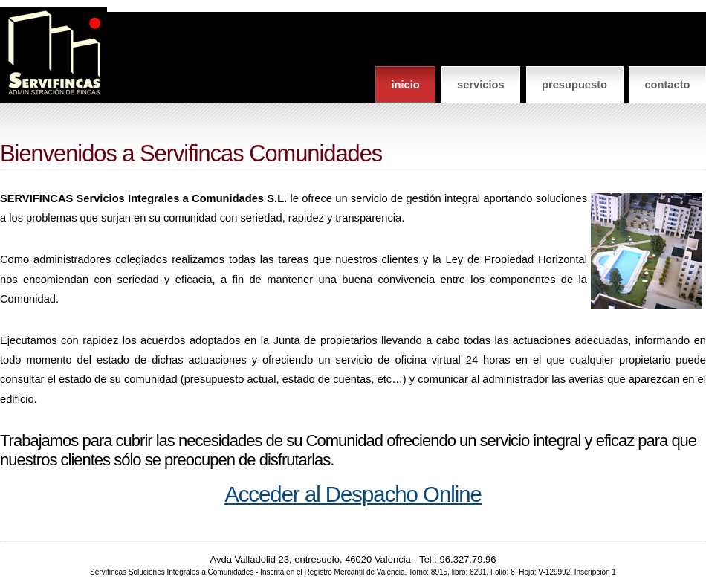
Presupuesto (574, 85)
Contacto (667, 85)
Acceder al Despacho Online (353, 494)
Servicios (481, 85)
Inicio (405, 85)
